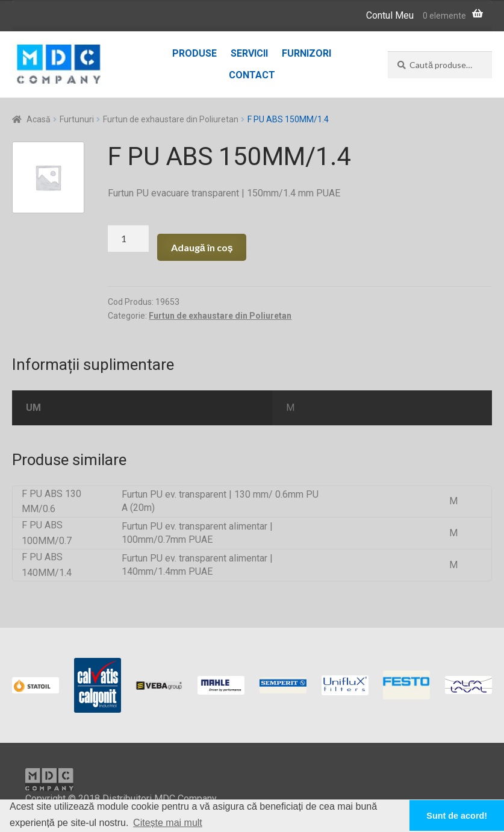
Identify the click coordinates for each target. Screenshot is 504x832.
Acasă (39, 119)
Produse (194, 53)
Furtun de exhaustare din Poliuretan (171, 119)
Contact (252, 75)
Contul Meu (390, 15)
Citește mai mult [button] (168, 823)
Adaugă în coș (202, 247)
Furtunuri (77, 119)
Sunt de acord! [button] (457, 816)
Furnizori (306, 53)
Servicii (249, 53)
